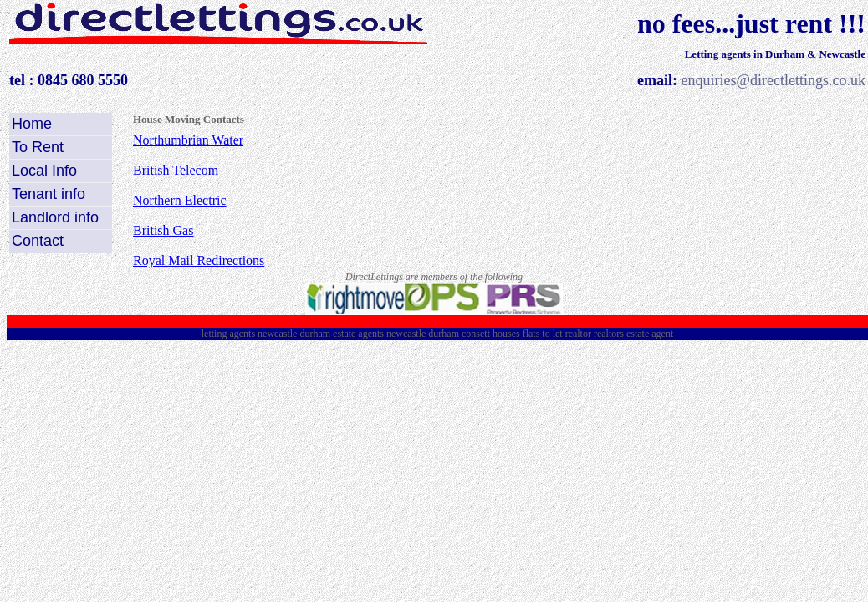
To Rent (38, 147)
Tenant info (49, 194)
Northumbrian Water (188, 140)
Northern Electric (180, 200)
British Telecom (176, 170)
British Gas (163, 230)
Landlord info (55, 217)
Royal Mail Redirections (199, 260)
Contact (38, 241)
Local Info (44, 171)
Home (32, 124)
